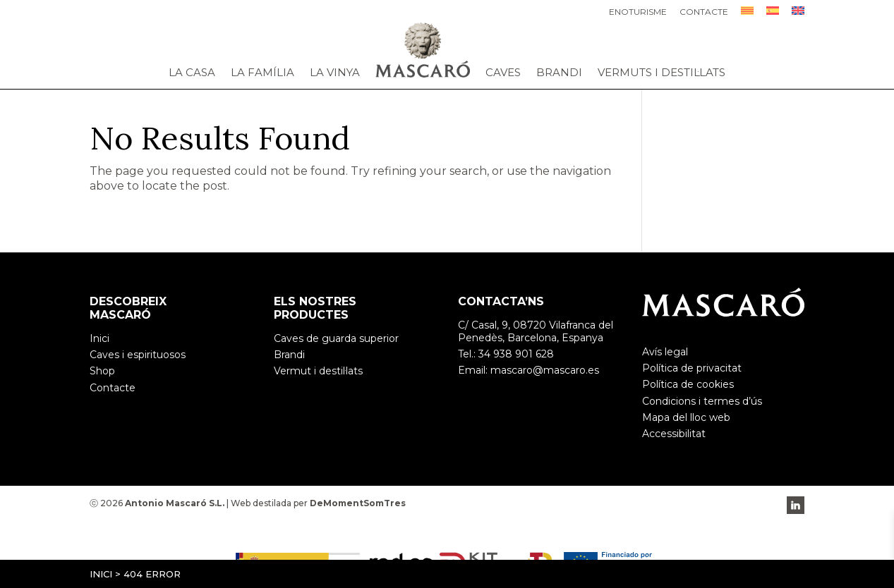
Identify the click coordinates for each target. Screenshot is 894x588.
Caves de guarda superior (336, 338)
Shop (102, 371)
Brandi (559, 73)
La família (262, 73)
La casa (192, 73)
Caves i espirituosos (138, 355)
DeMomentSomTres (358, 503)
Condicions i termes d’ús (702, 401)
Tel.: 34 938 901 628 (506, 354)
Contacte (704, 12)
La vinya (335, 73)
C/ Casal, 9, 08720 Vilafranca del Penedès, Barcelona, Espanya (536, 331)
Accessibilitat (674, 434)
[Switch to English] (798, 14)
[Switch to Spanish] (773, 14)
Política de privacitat (692, 368)
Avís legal (665, 352)
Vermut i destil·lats (318, 371)
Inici (101, 574)
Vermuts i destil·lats (662, 73)
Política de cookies (688, 384)
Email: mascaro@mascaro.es (528, 370)
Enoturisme (638, 12)
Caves (503, 73)
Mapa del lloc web (686, 417)
